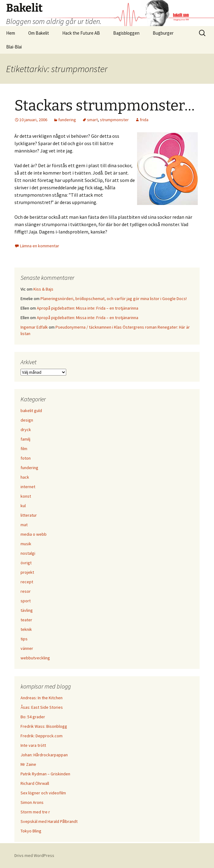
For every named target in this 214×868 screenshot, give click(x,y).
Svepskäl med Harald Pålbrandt (49, 821)
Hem (11, 33)
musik (26, 544)
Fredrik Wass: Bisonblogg (44, 726)
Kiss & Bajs (43, 289)
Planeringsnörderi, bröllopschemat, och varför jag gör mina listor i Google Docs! (114, 299)
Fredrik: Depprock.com (42, 736)
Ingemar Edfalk (34, 327)
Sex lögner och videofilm (43, 793)
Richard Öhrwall (35, 783)
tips (24, 639)
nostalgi (28, 553)
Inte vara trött (33, 745)
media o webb (34, 534)
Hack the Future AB (81, 33)
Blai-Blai (14, 47)
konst (26, 496)
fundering (67, 120)
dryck (26, 430)
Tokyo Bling (31, 831)
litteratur (29, 515)
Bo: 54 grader (33, 717)
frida (144, 120)
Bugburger (163, 33)
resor (26, 591)
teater (26, 620)
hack (25, 477)
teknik (26, 629)
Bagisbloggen (126, 33)
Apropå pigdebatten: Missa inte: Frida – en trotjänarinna (88, 308)
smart (92, 120)
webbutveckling (35, 658)
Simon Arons (32, 802)
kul (23, 506)
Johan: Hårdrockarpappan (44, 755)
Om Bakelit (39, 33)
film (24, 449)
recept (27, 582)
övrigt (26, 563)
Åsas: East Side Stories (42, 707)
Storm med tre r (35, 812)
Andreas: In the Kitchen (42, 698)
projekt (27, 572)
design (27, 420)
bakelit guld (31, 411)
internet (28, 487)
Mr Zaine (28, 764)
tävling (27, 610)
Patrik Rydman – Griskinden (45, 774)
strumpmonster (114, 120)
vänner (27, 648)
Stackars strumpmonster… (105, 106)
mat (24, 525)
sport (26, 601)
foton (26, 458)
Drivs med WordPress (34, 855)
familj (25, 439)
